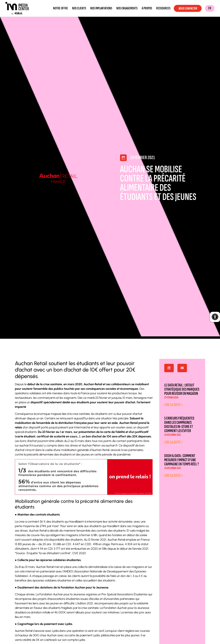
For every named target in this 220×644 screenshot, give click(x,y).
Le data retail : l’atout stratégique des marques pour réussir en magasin (182, 389)
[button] (169, 368)
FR (210, 8)
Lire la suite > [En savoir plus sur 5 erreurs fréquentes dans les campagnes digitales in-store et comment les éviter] (174, 442)
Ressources (162, 8)
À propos (145, 8)
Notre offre (59, 8)
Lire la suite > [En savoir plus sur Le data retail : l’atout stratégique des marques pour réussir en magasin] (174, 405)
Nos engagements (125, 8)
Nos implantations (100, 8)
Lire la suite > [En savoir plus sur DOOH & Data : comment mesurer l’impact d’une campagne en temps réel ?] (174, 475)
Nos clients (77, 8)
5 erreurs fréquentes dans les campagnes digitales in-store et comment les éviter (179, 425)
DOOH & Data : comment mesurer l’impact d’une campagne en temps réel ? (182, 460)
